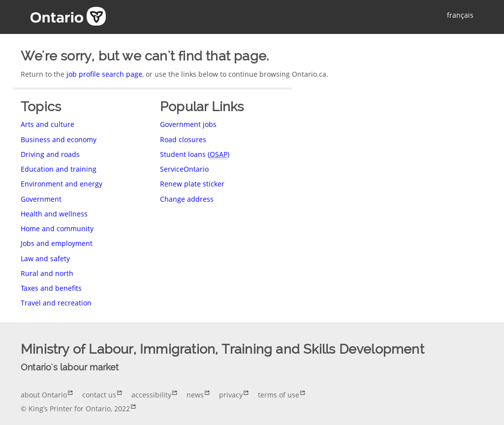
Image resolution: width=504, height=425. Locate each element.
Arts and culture (47, 124)
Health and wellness (54, 214)
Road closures (183, 139)
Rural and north (47, 273)
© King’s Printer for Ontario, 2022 (75, 409)
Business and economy (59, 139)
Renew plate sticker (192, 184)
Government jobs (188, 124)
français (460, 15)
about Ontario (44, 395)
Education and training (59, 169)
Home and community (57, 228)
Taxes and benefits (51, 288)
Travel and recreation (56, 303)
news (195, 395)
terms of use (279, 395)
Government (41, 199)
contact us (99, 395)
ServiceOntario (184, 169)
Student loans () (195, 154)
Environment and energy (62, 184)
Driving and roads (50, 154)
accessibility (151, 395)
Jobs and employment (57, 243)
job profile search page (104, 74)
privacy (231, 395)
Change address (187, 199)
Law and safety (45, 258)
